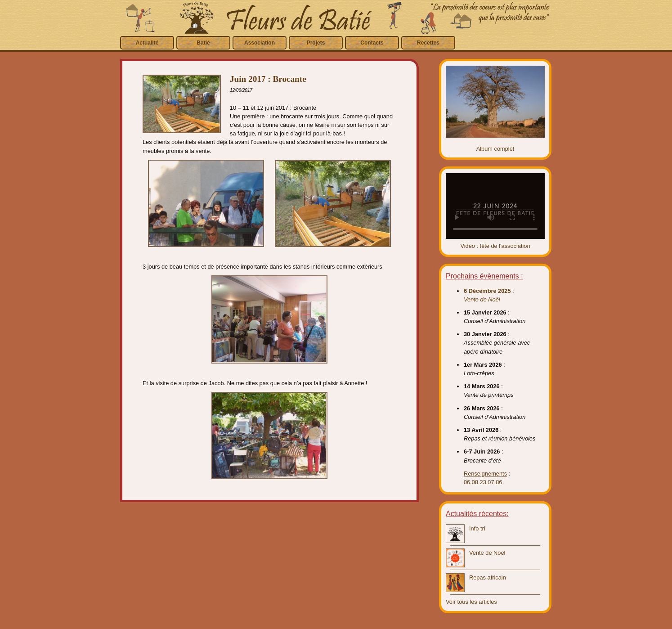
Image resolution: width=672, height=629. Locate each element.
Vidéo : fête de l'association (495, 246)
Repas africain (488, 577)
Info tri (477, 528)
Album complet (495, 149)
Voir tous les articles (471, 602)
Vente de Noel (487, 553)
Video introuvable (495, 206)
